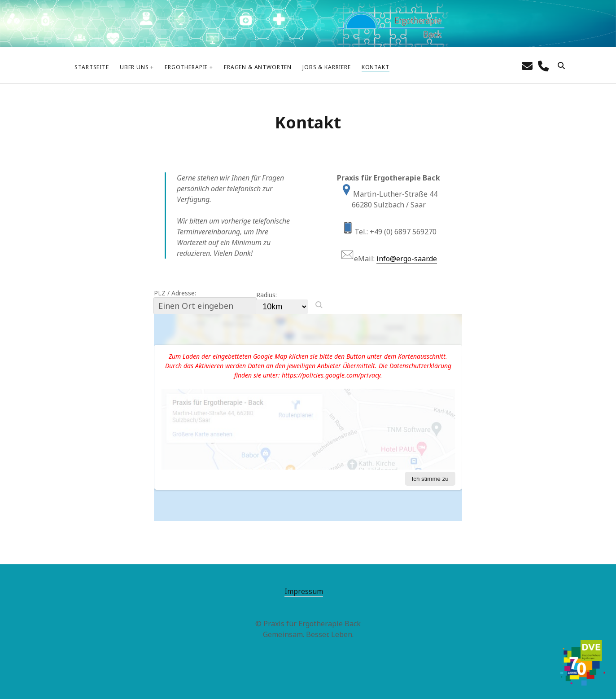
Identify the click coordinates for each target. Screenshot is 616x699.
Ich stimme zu (430, 478)
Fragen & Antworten (258, 67)
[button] (319, 305)
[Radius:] (282, 307)
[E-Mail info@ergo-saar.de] (527, 66)
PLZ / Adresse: (175, 293)
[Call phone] (543, 66)
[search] (561, 66)
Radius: (266, 295)
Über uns (134, 67)
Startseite (92, 67)
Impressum (304, 591)
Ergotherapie (186, 67)
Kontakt (376, 67)
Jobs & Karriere (327, 67)
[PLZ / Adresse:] (205, 306)
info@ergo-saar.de (407, 259)
